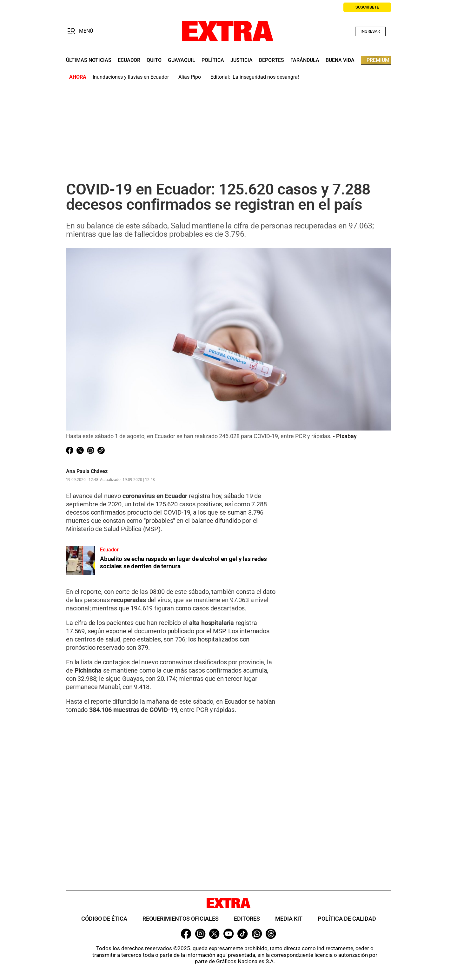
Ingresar (370, 31)
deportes (272, 60)
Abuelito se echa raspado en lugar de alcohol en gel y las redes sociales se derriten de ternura (183, 562)
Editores (247, 919)
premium (378, 60)
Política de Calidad (347, 919)
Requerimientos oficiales (181, 919)
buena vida (340, 60)
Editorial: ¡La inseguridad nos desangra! (255, 77)
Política (213, 60)
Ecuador (129, 60)
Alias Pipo (190, 77)
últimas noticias (89, 60)
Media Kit (289, 919)
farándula (305, 60)
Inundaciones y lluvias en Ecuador (131, 77)
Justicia (242, 60)
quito (154, 60)
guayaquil (182, 60)
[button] (80, 31)
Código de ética (104, 919)
